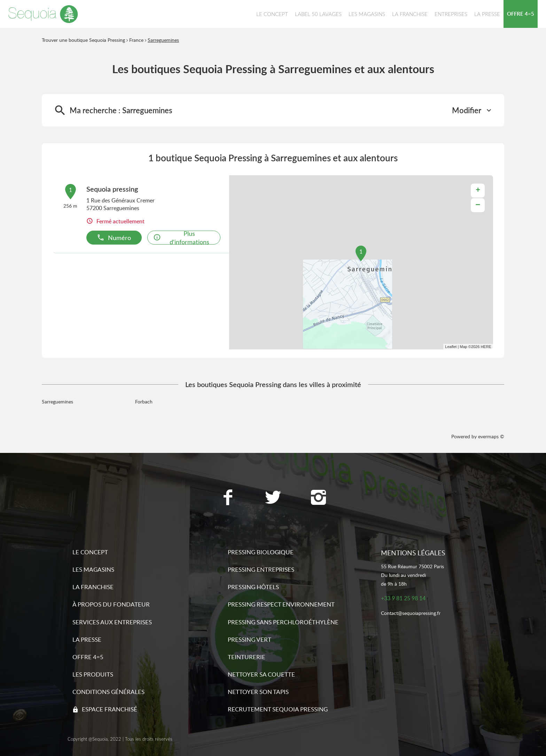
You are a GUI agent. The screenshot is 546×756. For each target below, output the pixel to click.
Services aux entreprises (112, 622)
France (136, 40)
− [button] (478, 205)
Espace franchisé (110, 709)
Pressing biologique (261, 552)
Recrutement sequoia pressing (278, 709)
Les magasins (93, 569)
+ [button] (478, 191)
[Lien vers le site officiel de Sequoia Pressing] (43, 14)
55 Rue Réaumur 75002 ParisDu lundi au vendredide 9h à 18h (412, 575)
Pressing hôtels (253, 587)
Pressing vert (249, 639)
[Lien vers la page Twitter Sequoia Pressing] (273, 498)
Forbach (144, 402)
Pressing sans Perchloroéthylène (283, 622)
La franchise (93, 587)
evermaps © (491, 436)
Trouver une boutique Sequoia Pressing (83, 40)
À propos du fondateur (111, 604)
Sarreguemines (163, 40)
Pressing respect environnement (281, 604)
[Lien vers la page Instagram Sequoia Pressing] (318, 498)
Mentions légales (413, 553)
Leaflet (451, 347)
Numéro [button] (114, 237)
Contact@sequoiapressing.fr (411, 613)
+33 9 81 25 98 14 (403, 598)
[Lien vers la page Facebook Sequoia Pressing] (228, 498)
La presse (87, 639)
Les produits (93, 674)
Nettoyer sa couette (261, 674)
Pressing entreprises (261, 569)
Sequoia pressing (112, 189)
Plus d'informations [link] (181, 238)
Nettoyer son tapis (258, 692)
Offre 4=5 (88, 657)
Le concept (90, 552)
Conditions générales (108, 692)
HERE (486, 347)
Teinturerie (247, 657)
